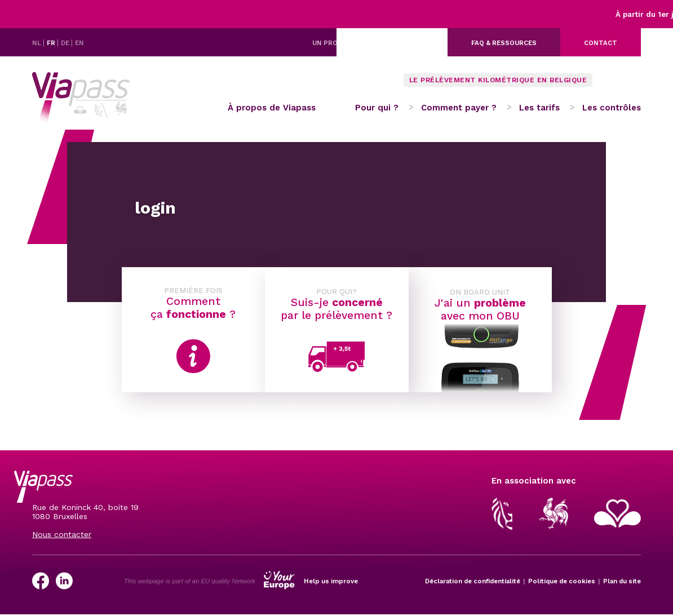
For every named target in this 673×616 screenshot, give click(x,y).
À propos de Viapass (272, 108)
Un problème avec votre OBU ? (368, 43)
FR (52, 43)
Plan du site (622, 581)
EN (79, 43)
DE (66, 43)
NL (37, 43)
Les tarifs (539, 108)
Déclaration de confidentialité (473, 581)
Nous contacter (62, 534)
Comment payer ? (459, 108)
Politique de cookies (562, 581)
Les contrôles (612, 108)
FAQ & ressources (504, 43)
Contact (601, 43)
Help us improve (331, 581)
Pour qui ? (377, 108)
